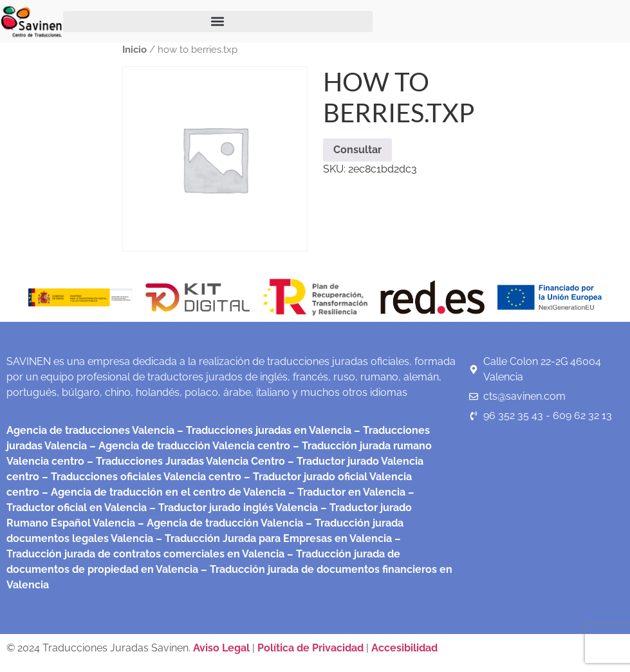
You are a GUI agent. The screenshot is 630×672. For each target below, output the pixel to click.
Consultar (357, 150)
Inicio (134, 49)
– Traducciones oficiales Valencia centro (140, 477)
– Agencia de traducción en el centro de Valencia (162, 492)
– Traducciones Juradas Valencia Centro (185, 461)
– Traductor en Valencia (346, 492)
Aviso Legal (223, 648)
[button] (218, 22)
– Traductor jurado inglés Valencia (234, 508)
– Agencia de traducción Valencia (219, 523)
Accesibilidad (404, 648)
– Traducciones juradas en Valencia (263, 430)
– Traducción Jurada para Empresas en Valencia (273, 538)
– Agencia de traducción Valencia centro (189, 446)
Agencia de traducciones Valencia (90, 430)
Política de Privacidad (310, 648)
